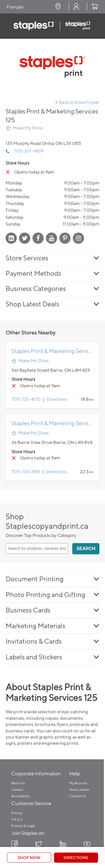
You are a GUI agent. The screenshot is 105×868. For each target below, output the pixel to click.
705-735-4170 (26, 399)
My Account (78, 783)
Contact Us (77, 796)
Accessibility (20, 796)
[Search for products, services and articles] (37, 548)
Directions (57, 399)
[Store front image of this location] (53, 67)
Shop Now (29, 857)
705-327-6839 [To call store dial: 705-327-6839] (29, 151)
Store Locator (79, 790)
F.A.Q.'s (17, 819)
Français (15, 7)
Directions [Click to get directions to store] (76, 857)
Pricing (17, 813)
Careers (17, 790)
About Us (18, 783)
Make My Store (28, 128)
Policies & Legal (23, 826)
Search (86, 549)
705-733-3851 (26, 472)
